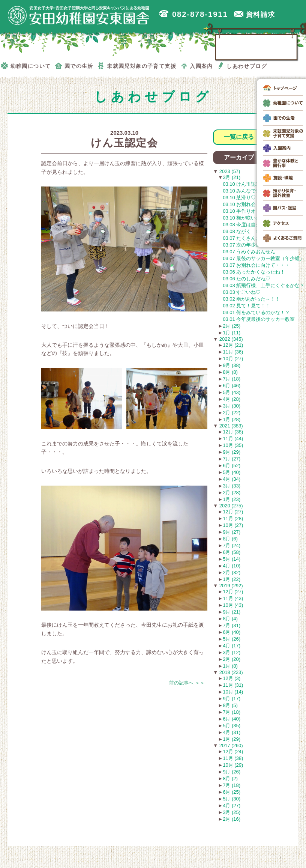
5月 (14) (232, 559)
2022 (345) (230, 339)
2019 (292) (230, 586)
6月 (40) (232, 632)
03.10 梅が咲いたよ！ (247, 218)
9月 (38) (232, 365)
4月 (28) (232, 399)
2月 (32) (232, 572)
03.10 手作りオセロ (244, 211)
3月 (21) (232, 177)
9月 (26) (232, 772)
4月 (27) (232, 806)
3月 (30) (232, 406)
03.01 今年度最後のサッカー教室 (259, 319)
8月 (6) (230, 539)
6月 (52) (232, 466)
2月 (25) (232, 326)
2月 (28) (232, 493)
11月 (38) (233, 758)
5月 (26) (232, 639)
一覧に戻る (239, 137)
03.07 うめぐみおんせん (249, 252)
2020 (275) (230, 506)
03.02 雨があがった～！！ (251, 299)
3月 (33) (232, 486)
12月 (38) (233, 432)
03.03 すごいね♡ (242, 292)
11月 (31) (233, 685)
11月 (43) (233, 598)
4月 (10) (232, 566)
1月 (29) (232, 739)
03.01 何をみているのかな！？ (256, 312)
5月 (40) (232, 472)
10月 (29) (233, 765)
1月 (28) (232, 419)
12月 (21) (233, 345)
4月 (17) (232, 646)
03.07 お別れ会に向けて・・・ (256, 265)
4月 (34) (232, 479)
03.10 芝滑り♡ (239, 198)
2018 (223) (230, 672)
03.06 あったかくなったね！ (254, 272)
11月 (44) (233, 439)
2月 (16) (232, 819)
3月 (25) (232, 812)
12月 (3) (232, 678)
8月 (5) (230, 705)
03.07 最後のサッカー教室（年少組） (264, 258)
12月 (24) (233, 751)
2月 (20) (232, 659)
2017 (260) (230, 745)
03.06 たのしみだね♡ (247, 279)
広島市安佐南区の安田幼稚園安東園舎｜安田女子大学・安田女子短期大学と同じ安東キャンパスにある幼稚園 (79, 15)
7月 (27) (232, 459)
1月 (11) (232, 333)
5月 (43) (232, 392)
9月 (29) (232, 452)
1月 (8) (230, 666)
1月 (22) (232, 579)
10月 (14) (233, 692)
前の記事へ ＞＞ (187, 683)
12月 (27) (233, 512)
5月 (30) (232, 799)
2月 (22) (232, 413)
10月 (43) (233, 605)
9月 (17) (232, 699)
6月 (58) (232, 552)
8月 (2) (230, 778)
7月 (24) (232, 545)
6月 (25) (232, 792)
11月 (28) (233, 518)
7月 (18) (232, 379)
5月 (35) (232, 726)
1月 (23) (232, 499)
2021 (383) (230, 426)
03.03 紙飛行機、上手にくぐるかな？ (264, 285)
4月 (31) (232, 732)
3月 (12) (232, 652)
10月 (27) (233, 359)
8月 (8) (230, 372)
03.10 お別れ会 (239, 204)
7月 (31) (232, 625)
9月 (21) (232, 612)
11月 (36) (233, 352)
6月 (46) (232, 386)
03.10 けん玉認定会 (244, 184)
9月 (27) (232, 532)
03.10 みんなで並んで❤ (249, 191)
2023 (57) (229, 171)
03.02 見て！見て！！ (247, 306)
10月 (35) (233, 445)
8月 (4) (230, 619)
